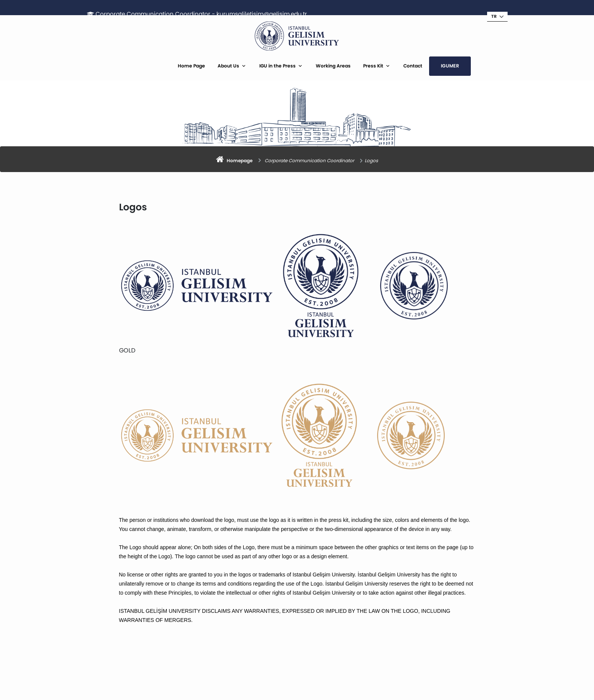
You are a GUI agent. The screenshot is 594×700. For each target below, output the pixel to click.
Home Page (191, 66)
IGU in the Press (277, 66)
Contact (413, 66)
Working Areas (333, 66)
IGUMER (450, 66)
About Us (228, 66)
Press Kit (373, 66)
